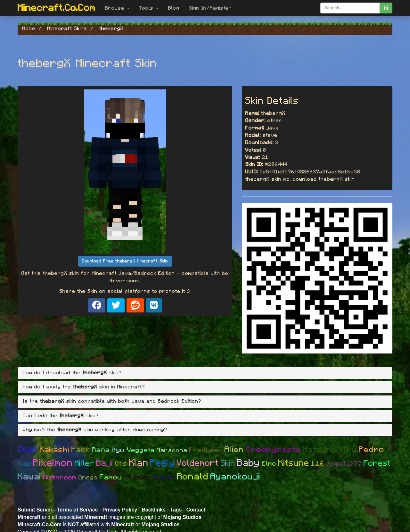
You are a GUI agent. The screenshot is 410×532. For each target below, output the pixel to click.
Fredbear (206, 450)
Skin (228, 463)
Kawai (29, 477)
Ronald (193, 477)
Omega (88, 478)
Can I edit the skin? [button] (61, 416)
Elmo (269, 464)
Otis (121, 464)
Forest (377, 463)
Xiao (25, 464)
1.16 (317, 464)
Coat (28, 449)
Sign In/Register (210, 8)
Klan (139, 463)
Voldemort (198, 463)
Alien (234, 450)
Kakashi (55, 450)
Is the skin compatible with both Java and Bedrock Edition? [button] (112, 401)
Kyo (119, 450)
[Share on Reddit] (135, 305)
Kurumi (164, 477)
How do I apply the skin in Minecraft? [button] (84, 387)
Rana (101, 450)
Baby (249, 463)
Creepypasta (273, 449)
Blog (174, 8)
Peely (163, 463)
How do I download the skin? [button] (72, 373)
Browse (117, 8)
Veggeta (141, 450)
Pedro (372, 450)
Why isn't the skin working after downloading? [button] (95, 430)
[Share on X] (116, 305)
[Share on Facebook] (97, 305)
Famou (111, 477)
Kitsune (294, 463)
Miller (84, 463)
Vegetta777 (344, 464)
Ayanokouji (235, 477)
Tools (149, 8)
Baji (105, 463)
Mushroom (60, 477)
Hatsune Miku (330, 449)
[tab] (205, 373)
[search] (386, 8)
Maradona (172, 450)
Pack (81, 450)
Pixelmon (53, 463)
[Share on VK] (154, 305)
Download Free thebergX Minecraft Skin (125, 261)
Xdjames (137, 478)
